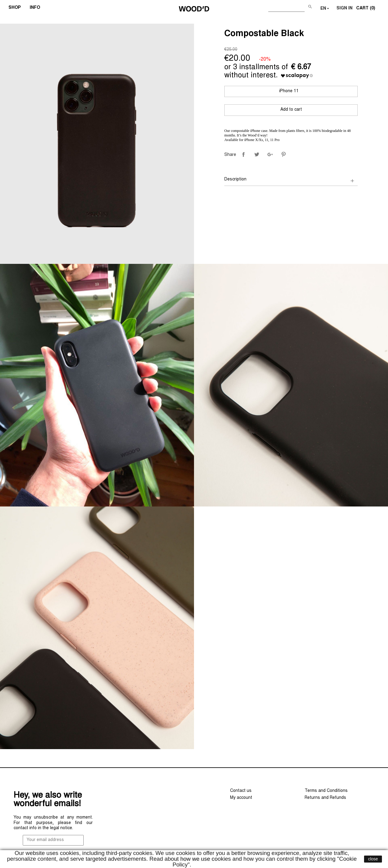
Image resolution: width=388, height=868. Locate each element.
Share (243, 154)
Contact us (241, 791)
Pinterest (283, 154)
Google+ (270, 154)
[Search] (286, 7)
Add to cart (291, 110)
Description (235, 180)
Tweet (257, 154)
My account (241, 798)
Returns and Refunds (325, 798)
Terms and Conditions (326, 791)
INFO (37, 8)
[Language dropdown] (325, 9)
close (373, 859)
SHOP (17, 8)
